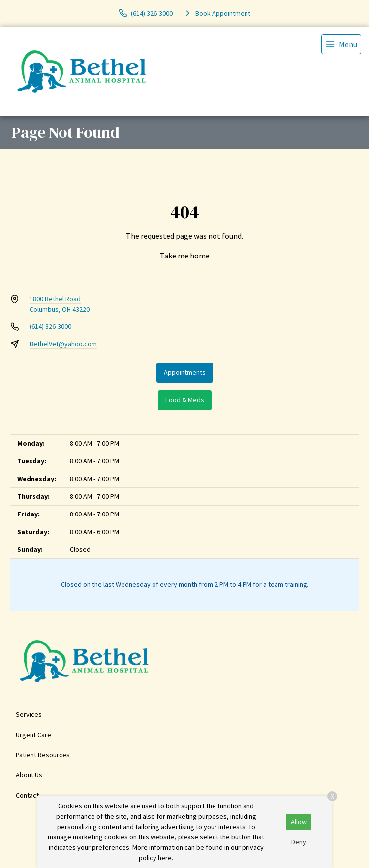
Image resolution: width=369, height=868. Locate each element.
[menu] (341, 44)
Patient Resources (43, 755)
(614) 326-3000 (50, 326)
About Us (29, 775)
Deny (299, 842)
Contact (27, 795)
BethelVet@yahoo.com (63, 344)
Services (29, 714)
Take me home (185, 256)
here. (166, 858)
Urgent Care (33, 735)
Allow (299, 822)
